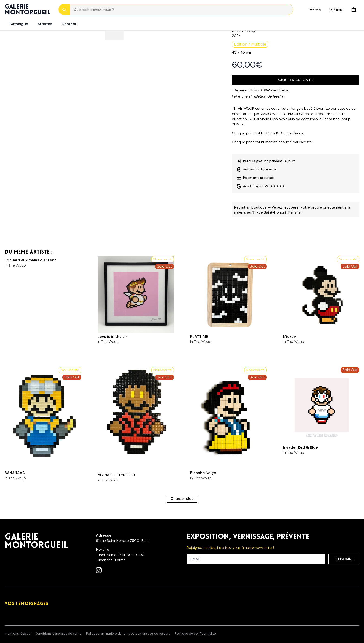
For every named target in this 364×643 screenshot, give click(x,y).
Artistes (45, 24)
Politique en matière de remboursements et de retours (128, 633)
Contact (69, 24)
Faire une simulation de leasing (258, 96)
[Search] (64, 10)
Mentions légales (17, 633)
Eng (339, 10)
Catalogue (19, 24)
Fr (331, 9)
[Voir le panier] (354, 9)
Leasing (315, 9)
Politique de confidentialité (195, 633)
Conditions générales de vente (58, 633)
